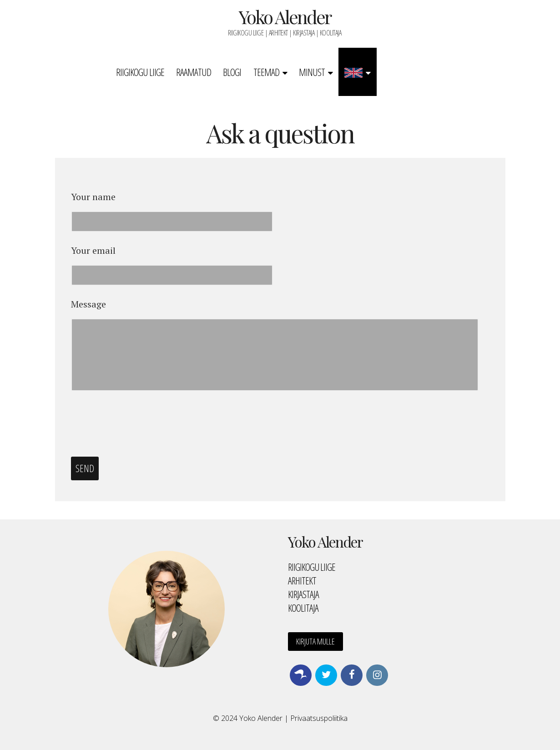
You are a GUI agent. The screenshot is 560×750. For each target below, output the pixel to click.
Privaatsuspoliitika (319, 718)
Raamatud (194, 72)
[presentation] (140, 424)
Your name (93, 197)
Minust (312, 72)
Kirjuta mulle (315, 641)
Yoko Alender (285, 17)
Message (88, 304)
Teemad (266, 72)
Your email (93, 251)
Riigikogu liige (140, 72)
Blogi (232, 72)
